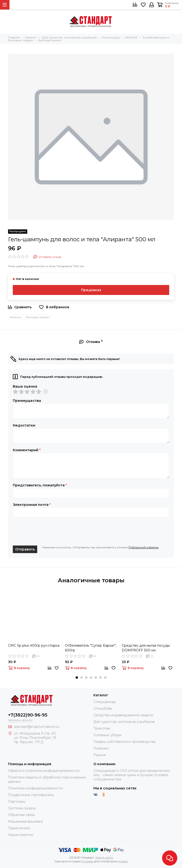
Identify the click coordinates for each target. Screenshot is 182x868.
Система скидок (22, 808)
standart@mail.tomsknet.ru (37, 727)
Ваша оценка (25, 386)
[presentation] (49, 531)
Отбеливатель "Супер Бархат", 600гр (91, 648)
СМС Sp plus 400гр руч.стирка (34, 645)
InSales (123, 861)
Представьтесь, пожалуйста (40, 485)
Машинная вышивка (25, 821)
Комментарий (27, 450)
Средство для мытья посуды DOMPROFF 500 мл (146, 648)
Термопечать (19, 828)
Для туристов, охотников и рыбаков (124, 722)
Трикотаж (102, 728)
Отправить (25, 549)
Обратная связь (21, 815)
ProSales (87, 861)
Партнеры (17, 802)
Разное (100, 755)
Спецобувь (103, 708)
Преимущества (27, 401)
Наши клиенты (21, 835)
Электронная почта (32, 505)
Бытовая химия (37, 317)
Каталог (16, 317)
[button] (77, 678)
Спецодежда (105, 702)
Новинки (101, 748)
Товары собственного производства (124, 742)
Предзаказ (91, 290)
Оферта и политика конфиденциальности (44, 771)
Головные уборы (107, 735)
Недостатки (24, 425)
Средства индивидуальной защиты (123, 715)
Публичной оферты (143, 547)
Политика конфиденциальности (35, 788)
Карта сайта (104, 857)
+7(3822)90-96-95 (28, 715)
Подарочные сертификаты (31, 795)
